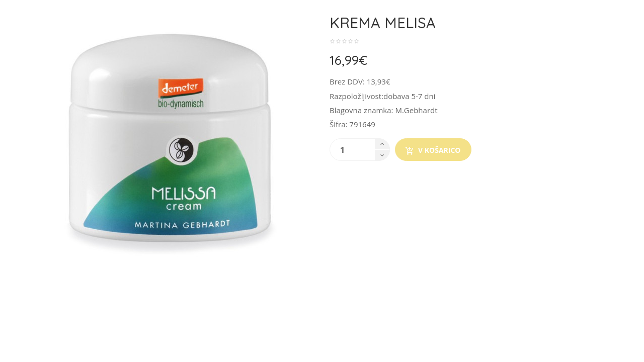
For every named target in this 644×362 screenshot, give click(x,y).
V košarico (433, 150)
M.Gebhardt (416, 110)
